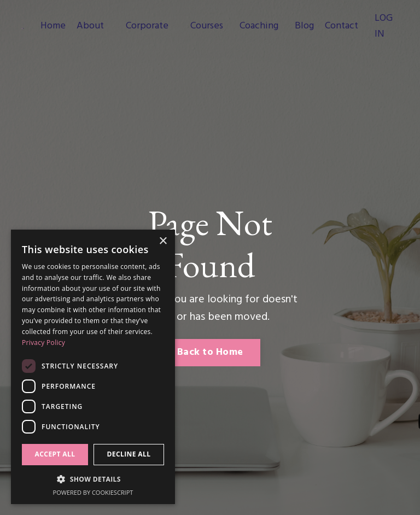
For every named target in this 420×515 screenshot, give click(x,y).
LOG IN (384, 26)
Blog (304, 26)
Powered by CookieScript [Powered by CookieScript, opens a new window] (93, 492)
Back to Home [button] (210, 352)
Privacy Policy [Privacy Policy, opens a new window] (43, 343)
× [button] (163, 241)
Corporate (147, 26)
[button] (93, 479)
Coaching (259, 26)
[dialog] (93, 367)
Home (53, 26)
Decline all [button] (129, 454)
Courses (207, 26)
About (90, 26)
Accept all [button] (55, 454)
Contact (342, 26)
